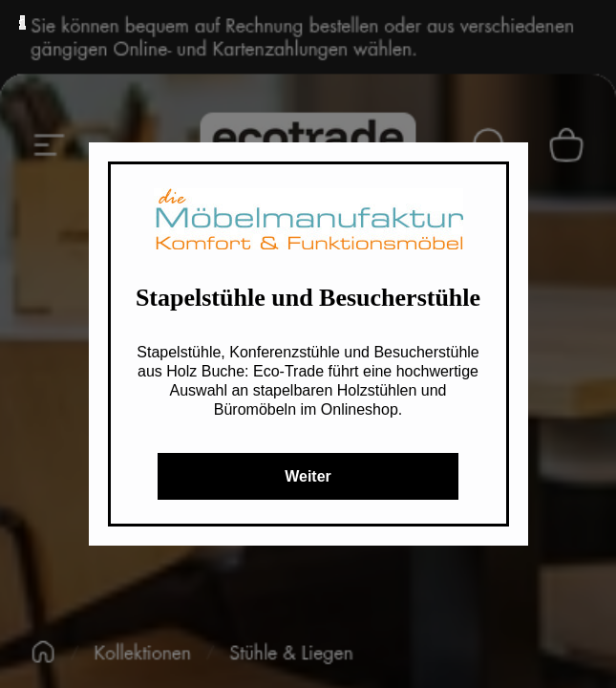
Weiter (308, 476)
